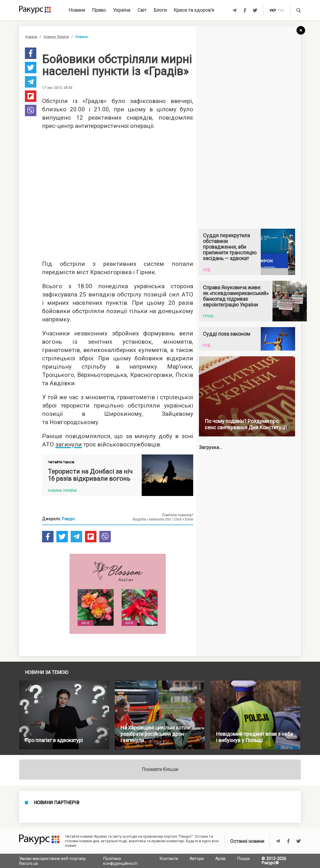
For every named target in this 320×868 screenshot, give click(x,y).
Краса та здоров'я (194, 10)
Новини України (56, 37)
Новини (77, 10)
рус (281, 11)
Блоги (160, 10)
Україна (122, 10)
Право (99, 10)
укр (273, 11)
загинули (69, 444)
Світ (142, 10)
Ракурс (68, 519)
